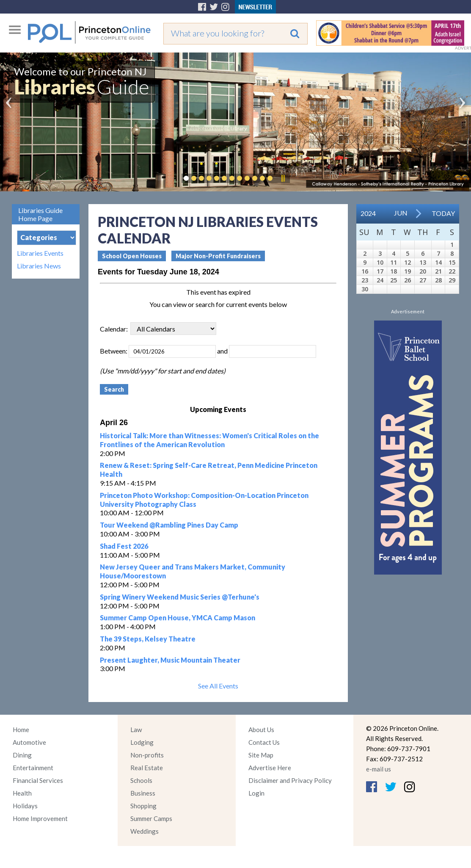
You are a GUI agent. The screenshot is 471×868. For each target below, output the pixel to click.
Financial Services (38, 780)
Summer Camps (151, 818)
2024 (368, 213)
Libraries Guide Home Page (40, 214)
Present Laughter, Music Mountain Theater (170, 660)
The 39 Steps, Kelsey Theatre (148, 639)
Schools (141, 780)
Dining (22, 755)
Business (143, 793)
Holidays (25, 806)
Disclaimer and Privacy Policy (290, 780)
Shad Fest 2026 (124, 546)
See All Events (218, 686)
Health (22, 793)
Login (256, 793)
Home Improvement (40, 818)
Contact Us (264, 742)
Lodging (142, 742)
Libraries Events (40, 253)
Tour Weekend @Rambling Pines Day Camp (169, 525)
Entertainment (33, 768)
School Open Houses (132, 256)
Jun (401, 213)
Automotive (29, 742)
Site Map (261, 755)
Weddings (145, 831)
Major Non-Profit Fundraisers (218, 256)
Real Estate (147, 768)
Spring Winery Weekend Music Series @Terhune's (180, 597)
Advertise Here (270, 768)
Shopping (143, 806)
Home (21, 730)
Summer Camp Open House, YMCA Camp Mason (178, 618)
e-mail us (379, 769)
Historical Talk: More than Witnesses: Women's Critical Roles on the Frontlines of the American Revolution (209, 440)
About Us (261, 730)
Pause (283, 178)
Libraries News (39, 266)
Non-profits (147, 755)
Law (136, 730)
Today (443, 213)
